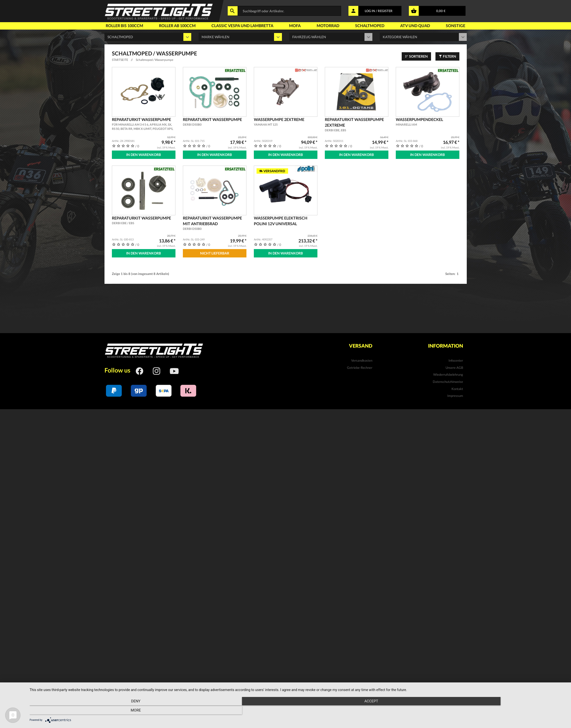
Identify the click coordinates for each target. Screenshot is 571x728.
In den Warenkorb (144, 155)
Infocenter (456, 359)
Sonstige (456, 25)
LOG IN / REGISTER (379, 11)
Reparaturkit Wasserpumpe (144, 124)
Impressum (455, 394)
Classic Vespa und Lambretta (242, 25)
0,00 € (441, 11)
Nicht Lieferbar (215, 252)
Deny (110, 711)
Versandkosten (362, 359)
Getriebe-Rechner (360, 366)
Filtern (447, 56)
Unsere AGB (454, 366)
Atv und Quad (415, 25)
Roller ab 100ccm (177, 25)
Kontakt (457, 387)
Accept (298, 711)
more (486, 711)
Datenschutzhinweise (448, 380)
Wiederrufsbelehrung (448, 373)
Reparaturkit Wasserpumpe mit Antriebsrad (215, 222)
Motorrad (328, 25)
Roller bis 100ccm (124, 25)
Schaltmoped (370, 25)
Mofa (295, 25)
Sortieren (416, 56)
